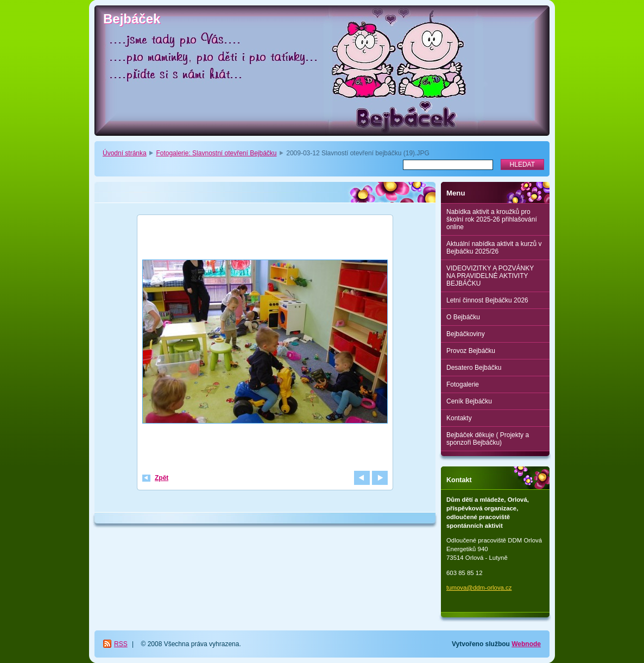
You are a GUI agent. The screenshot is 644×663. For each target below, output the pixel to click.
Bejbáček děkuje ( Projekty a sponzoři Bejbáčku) (488, 439)
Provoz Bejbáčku (471, 351)
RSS (121, 644)
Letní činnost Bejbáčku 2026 (487, 300)
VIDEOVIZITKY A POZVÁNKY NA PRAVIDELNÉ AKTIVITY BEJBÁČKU (490, 276)
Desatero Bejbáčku (474, 368)
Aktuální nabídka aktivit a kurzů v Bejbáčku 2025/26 (494, 248)
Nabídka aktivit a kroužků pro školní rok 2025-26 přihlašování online (492, 219)
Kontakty (459, 418)
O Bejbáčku (463, 317)
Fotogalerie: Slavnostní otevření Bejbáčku (216, 153)
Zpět (162, 478)
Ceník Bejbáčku (469, 401)
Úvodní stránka (125, 153)
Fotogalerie (463, 384)
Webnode (526, 644)
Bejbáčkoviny (466, 334)
